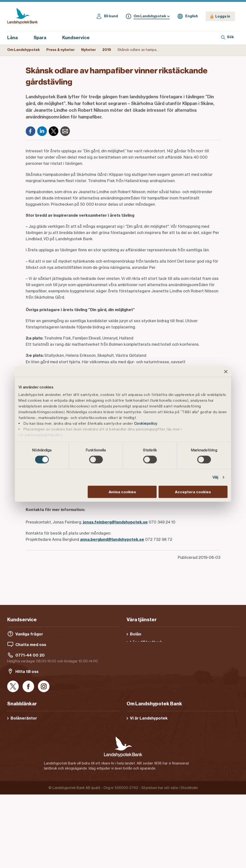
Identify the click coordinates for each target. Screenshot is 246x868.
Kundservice (76, 38)
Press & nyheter (61, 50)
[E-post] (65, 131)
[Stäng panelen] (226, 371)
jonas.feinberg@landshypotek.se (115, 522)
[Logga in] (220, 16)
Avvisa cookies (122, 492)
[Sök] (228, 38)
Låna (15, 38)
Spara (43, 38)
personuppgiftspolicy (44, 435)
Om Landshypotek (24, 50)
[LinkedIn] (42, 131)
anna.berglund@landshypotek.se (112, 539)
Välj (215, 477)
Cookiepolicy (146, 423)
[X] (54, 131)
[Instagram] (44, 687)
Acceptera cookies (193, 492)
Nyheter (89, 50)
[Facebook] (31, 131)
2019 (107, 50)
